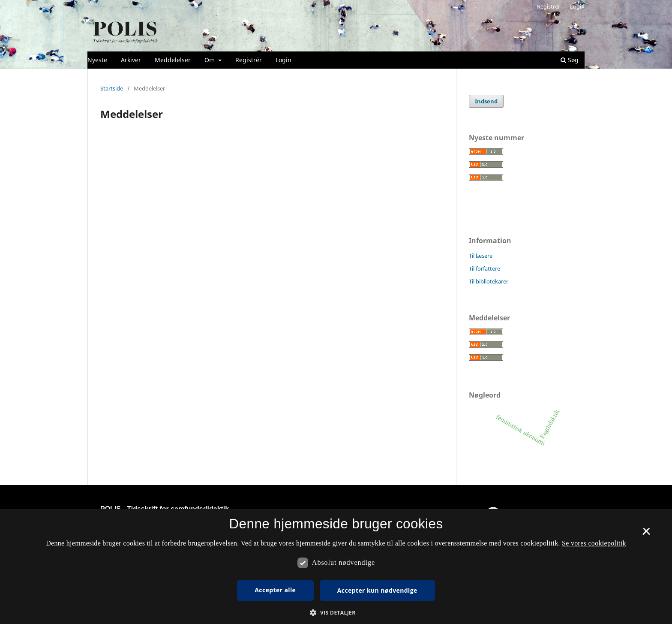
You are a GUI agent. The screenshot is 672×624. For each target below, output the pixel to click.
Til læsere (481, 256)
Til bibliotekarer (489, 281)
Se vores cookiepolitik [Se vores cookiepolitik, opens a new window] (594, 543)
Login (283, 60)
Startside (112, 88)
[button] (336, 613)
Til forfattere (484, 268)
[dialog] (336, 567)
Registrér (249, 60)
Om (210, 60)
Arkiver (131, 60)
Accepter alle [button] (275, 590)
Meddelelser (173, 60)
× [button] (646, 534)
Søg (570, 60)
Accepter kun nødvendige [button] (377, 590)
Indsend (486, 101)
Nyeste (97, 60)
